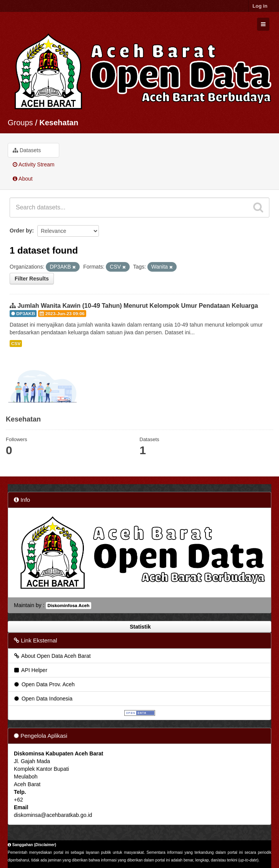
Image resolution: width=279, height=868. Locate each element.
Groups (20, 123)
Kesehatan (59, 123)
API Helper (30, 670)
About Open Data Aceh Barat (52, 656)
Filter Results (32, 279)
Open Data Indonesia (43, 699)
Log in (260, 6)
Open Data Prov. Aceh (44, 684)
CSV (16, 344)
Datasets (27, 150)
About (23, 179)
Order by (21, 231)
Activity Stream (33, 164)
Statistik (139, 627)
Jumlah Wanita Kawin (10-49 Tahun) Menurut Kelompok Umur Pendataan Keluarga (138, 306)
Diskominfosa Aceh (68, 606)
